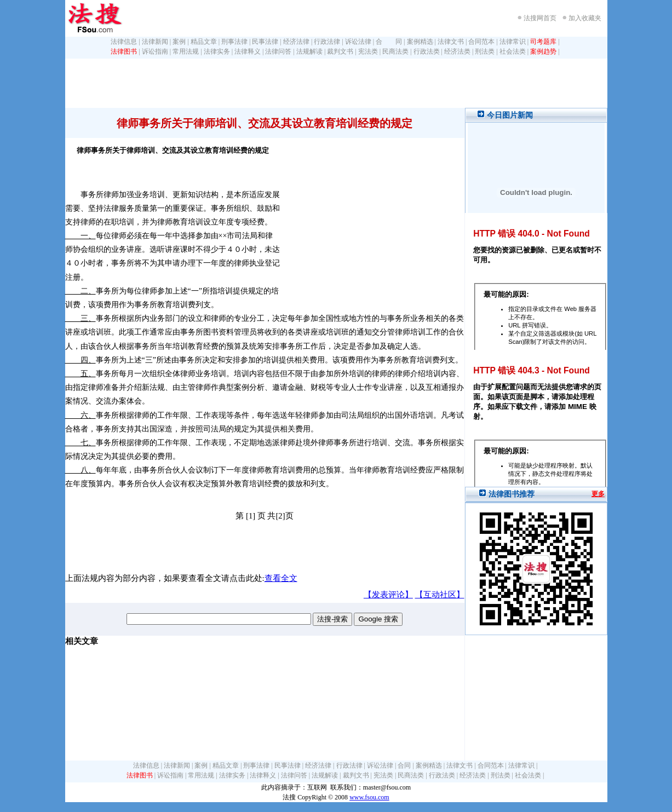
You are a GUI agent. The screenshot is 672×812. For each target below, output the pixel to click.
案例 (179, 42)
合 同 (389, 42)
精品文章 (204, 42)
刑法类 (485, 51)
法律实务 (217, 51)
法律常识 (513, 42)
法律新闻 (155, 42)
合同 (404, 765)
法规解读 (309, 51)
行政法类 (427, 51)
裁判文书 (340, 51)
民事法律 (265, 42)
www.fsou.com (369, 797)
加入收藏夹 (585, 18)
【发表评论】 (388, 595)
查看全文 (281, 578)
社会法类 (513, 51)
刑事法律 (234, 42)
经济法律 (296, 42)
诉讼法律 (358, 42)
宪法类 (368, 51)
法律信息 (124, 42)
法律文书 (451, 42)
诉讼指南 (155, 51)
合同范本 (481, 42)
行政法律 (327, 42)
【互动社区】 (440, 595)
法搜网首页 (540, 18)
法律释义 (248, 51)
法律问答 (278, 51)
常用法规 (186, 51)
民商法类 (395, 51)
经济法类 (457, 51)
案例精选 (420, 42)
